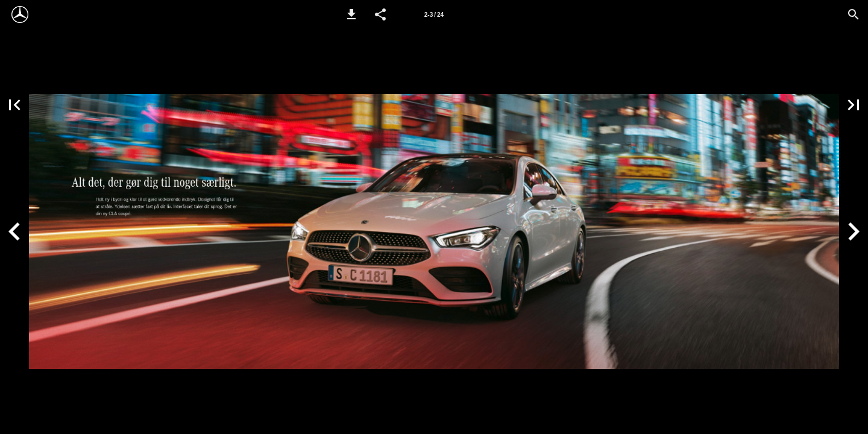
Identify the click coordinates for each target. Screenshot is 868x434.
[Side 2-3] (434, 14)
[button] (351, 14)
